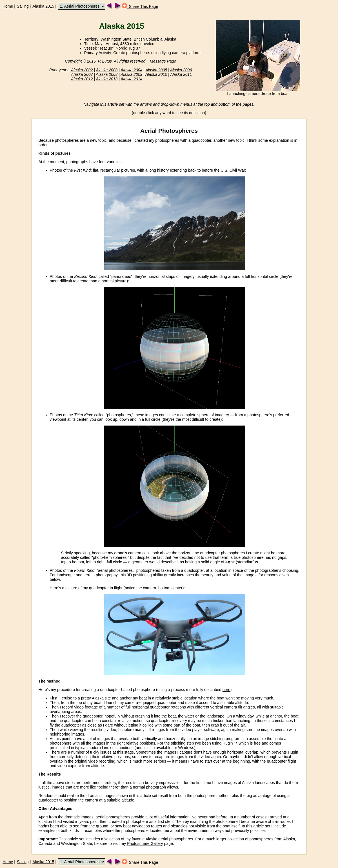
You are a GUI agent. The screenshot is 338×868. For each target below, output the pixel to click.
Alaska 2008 (107, 74)
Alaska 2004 (131, 70)
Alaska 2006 (181, 70)
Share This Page (140, 6)
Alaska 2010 (156, 74)
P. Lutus (105, 61)
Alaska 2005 (156, 70)
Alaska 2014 (131, 79)
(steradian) (245, 562)
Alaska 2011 (181, 74)
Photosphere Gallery (145, 843)
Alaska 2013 (107, 79)
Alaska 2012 (82, 79)
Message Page (163, 61)
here (226, 690)
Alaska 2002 (82, 70)
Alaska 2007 (82, 74)
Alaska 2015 (43, 6)
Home (8, 6)
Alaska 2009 (131, 74)
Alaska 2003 (107, 70)
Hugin (228, 743)
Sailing (23, 6)
